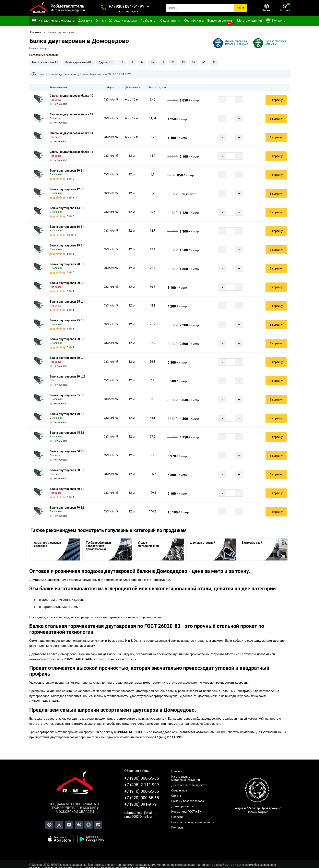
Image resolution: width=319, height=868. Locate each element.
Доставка (85, 21)
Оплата (101, 21)
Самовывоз (179, 790)
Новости (177, 817)
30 (193, 62)
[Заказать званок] (103, 8)
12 (132, 62)
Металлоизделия (250, 21)
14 (142, 62)
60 (204, 62)
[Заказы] (267, 8)
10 (122, 62)
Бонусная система (220, 21)
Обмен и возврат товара (188, 801)
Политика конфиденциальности (193, 822)
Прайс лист (149, 21)
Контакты (276, 21)
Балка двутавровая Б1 (45, 62)
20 (173, 62)
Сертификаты (194, 21)
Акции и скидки (125, 21)
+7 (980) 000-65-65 (142, 778)
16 (152, 62)
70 (214, 62)
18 (163, 62)
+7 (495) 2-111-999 (142, 785)
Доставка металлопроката (189, 785)
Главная (177, 771)
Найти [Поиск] (240, 8)
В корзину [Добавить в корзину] (276, 100)
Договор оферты (182, 806)
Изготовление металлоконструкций (186, 778)
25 (183, 62)
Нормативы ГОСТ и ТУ (186, 812)
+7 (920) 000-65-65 (142, 798)
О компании (169, 21)
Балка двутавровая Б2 (78, 62)
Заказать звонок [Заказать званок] (128, 11)
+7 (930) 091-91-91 (126, 7)
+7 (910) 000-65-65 (142, 791)
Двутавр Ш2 (106, 62)
